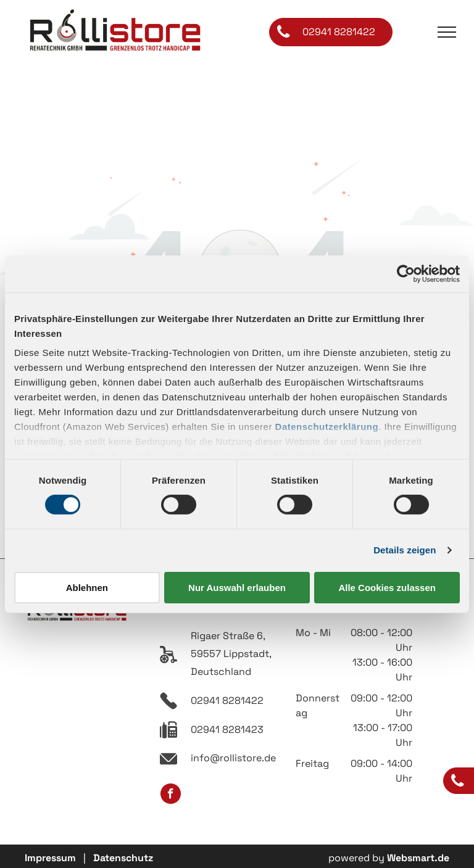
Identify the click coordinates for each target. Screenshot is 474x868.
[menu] (447, 32)
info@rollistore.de (233, 758)
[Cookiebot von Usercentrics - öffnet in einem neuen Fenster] (406, 273)
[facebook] (171, 795)
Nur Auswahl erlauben (237, 588)
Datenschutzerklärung (327, 427)
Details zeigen (405, 550)
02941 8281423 (227, 730)
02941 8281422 (227, 701)
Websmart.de (418, 858)
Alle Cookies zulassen (387, 588)
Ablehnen (87, 588)
